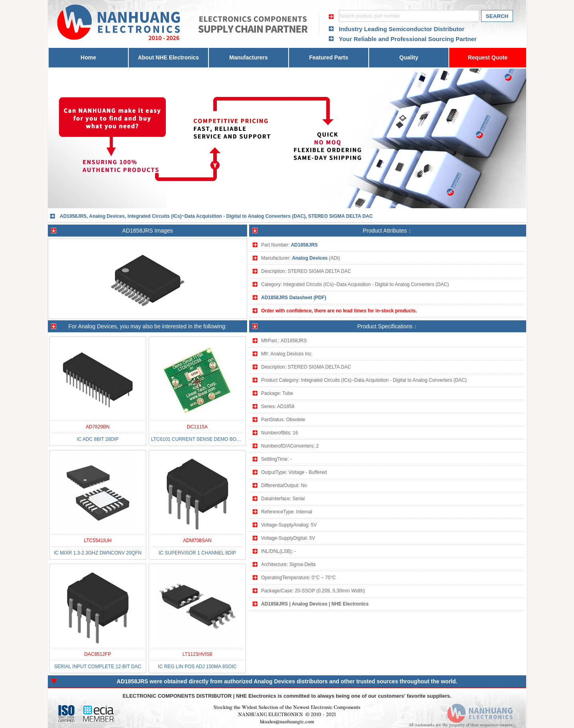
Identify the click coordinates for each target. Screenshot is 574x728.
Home (88, 57)
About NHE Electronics (168, 57)
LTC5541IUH (97, 541)
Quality (409, 57)
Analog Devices (310, 258)
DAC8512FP (97, 654)
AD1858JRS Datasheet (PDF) (294, 298)
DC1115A (197, 427)
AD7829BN (98, 427)
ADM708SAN (197, 541)
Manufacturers (248, 57)
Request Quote (488, 57)
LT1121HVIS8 (198, 654)
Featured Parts (328, 57)
